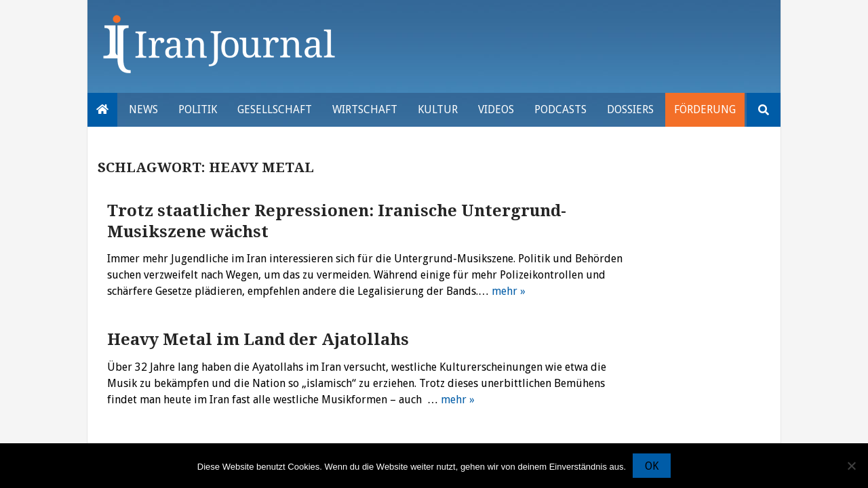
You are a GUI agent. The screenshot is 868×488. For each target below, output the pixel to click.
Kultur (438, 109)
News (143, 109)
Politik (198, 109)
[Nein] (851, 466)
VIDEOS (496, 109)
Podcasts (560, 109)
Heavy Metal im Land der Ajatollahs (258, 340)
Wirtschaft (365, 109)
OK (652, 466)
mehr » (509, 291)
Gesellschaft (275, 109)
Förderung (705, 109)
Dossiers (630, 109)
